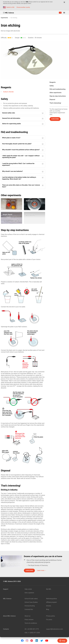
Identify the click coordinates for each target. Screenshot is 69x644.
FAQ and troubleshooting (58, 89)
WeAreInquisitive (52, 599)
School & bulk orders (31, 599)
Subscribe (55, 119)
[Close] (64, 2)
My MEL (49, 589)
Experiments (4, 18)
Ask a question (29, 593)
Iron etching (14, 18)
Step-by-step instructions (58, 96)
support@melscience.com (55, 629)
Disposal (52, 99)
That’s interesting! (55, 103)
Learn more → (42, 570)
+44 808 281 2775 (33, 629)
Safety (52, 86)
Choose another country (23, 7)
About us (27, 616)
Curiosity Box (29, 609)
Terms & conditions (31, 623)
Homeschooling (30, 606)
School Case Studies (31, 602)
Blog (48, 609)
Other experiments (56, 93)
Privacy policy (51, 616)
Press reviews (29, 620)
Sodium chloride (8, 92)
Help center (28, 589)
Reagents (53, 82)
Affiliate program (51, 602)
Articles (49, 606)
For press (49, 620)
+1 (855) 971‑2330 (34, 633)
